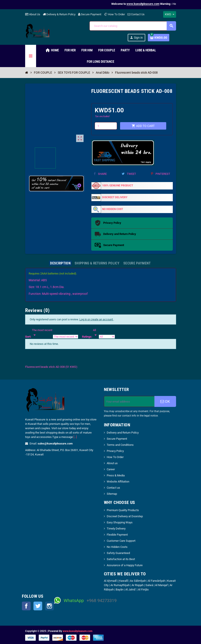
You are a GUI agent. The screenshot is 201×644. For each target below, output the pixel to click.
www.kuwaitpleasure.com (78, 631)
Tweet (129, 174)
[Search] (133, 26)
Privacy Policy (115, 451)
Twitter (38, 606)
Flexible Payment (117, 535)
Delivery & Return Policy (59, 14)
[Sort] (42, 333)
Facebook (26, 606)
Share (100, 174)
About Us (33, 14)
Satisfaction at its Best (121, 559)
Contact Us (136, 14)
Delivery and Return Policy (123, 433)
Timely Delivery (116, 529)
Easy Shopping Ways (120, 522)
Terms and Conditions (120, 445)
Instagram (49, 606)
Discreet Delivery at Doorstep (125, 516)
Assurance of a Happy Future (125, 565)
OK (165, 401)
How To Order (114, 14)
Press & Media (116, 475)
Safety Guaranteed (118, 553)
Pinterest (161, 174)
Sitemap (112, 494)
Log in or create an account (96, 319)
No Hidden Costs (117, 547)
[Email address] (129, 401)
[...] (75, 437)
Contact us (113, 488)
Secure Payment (90, 14)
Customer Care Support (121, 541)
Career (111, 469)
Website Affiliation (118, 482)
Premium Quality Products (123, 510)
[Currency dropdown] (170, 14)
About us (112, 463)
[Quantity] (106, 126)
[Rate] (96, 333)
